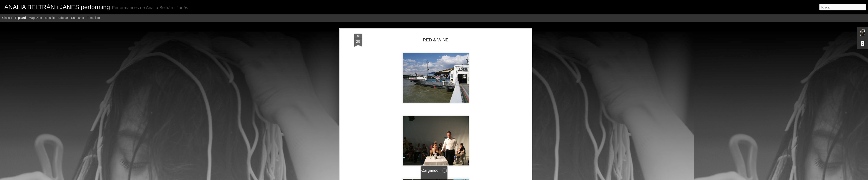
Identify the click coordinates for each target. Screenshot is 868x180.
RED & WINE (436, 40)
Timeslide (93, 18)
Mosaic (50, 18)
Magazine (35, 18)
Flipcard (20, 18)
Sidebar (63, 18)
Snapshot (78, 18)
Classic (7, 18)
